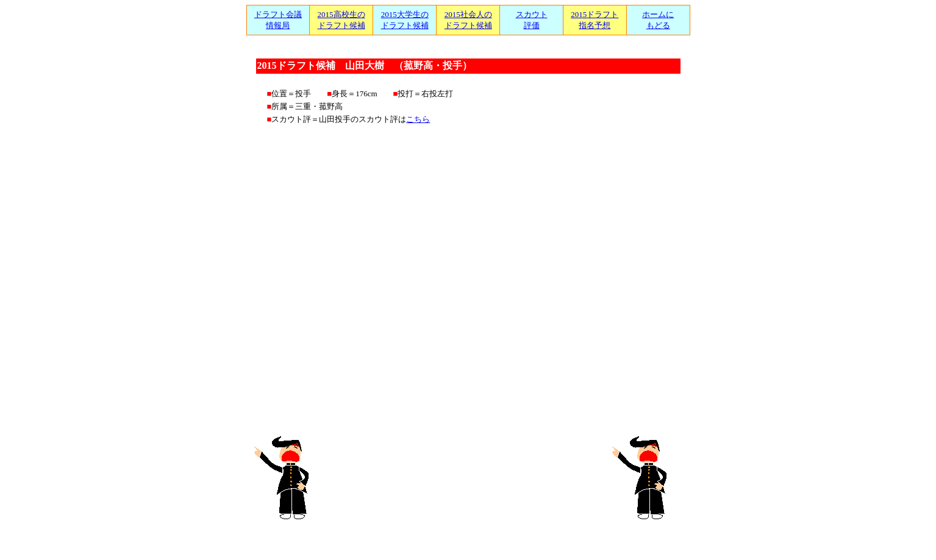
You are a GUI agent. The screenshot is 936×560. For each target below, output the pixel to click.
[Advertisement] (468, 477)
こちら (418, 119)
